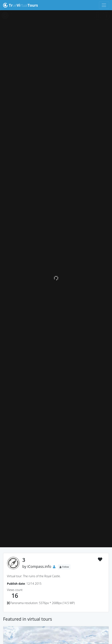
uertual (20, 5)
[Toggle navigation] (104, 5)
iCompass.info (39, 566)
